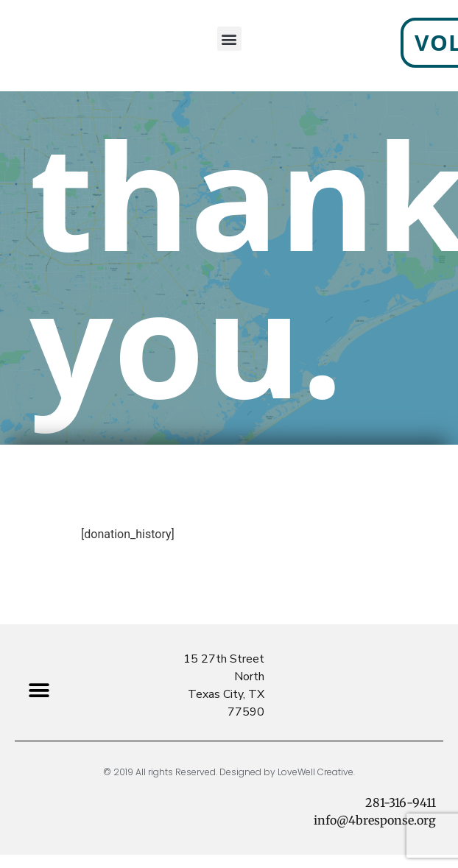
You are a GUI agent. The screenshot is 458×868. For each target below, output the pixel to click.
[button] (39, 691)
